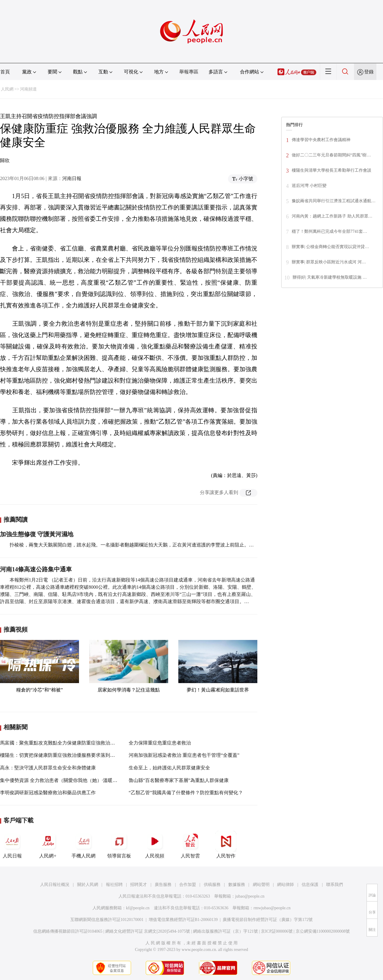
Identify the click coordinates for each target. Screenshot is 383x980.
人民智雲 (190, 845)
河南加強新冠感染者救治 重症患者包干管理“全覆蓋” (184, 755)
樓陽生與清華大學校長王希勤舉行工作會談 (332, 170)
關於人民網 (88, 885)
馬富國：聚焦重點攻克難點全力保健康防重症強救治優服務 (62, 743)
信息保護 (310, 885)
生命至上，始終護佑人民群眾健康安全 (169, 768)
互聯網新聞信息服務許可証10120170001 (107, 920)
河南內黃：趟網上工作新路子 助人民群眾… (332, 216)
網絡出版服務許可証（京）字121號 (225, 931)
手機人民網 (83, 845)
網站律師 (285, 885)
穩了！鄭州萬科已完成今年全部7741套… (329, 231)
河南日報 (72, 178)
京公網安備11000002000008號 (323, 931)
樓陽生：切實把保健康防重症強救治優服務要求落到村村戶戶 (65, 755)
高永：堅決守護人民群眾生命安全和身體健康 (48, 768)
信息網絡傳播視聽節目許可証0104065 (68, 931)
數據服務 (237, 885)
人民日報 (12, 845)
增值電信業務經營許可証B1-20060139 (183, 920)
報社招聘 (114, 885)
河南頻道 (28, 89)
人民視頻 (155, 845)
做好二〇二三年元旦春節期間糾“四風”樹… (331, 155)
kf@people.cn (138, 908)
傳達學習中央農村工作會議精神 (321, 140)
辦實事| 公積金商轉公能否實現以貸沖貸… (330, 247)
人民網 (7, 89)
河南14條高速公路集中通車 (36, 569)
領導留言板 (119, 845)
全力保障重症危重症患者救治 (160, 743)
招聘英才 (139, 885)
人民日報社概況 (55, 885)
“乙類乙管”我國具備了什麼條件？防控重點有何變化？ (186, 793)
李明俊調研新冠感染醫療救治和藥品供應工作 (48, 793)
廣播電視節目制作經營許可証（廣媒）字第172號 (268, 920)
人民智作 (226, 845)
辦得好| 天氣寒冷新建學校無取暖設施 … (330, 277)
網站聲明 (261, 885)
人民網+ (48, 845)
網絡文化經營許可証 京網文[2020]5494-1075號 (148, 931)
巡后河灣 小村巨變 (309, 186)
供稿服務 (212, 885)
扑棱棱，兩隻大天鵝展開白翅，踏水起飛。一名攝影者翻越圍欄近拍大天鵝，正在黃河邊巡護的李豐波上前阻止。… (132, 545)
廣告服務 (163, 885)
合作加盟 (188, 885)
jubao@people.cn (250, 896)
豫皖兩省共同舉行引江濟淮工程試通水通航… (334, 201)
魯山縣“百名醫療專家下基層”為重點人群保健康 (179, 780)
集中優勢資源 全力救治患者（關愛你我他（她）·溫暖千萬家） (66, 780)
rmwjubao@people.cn (272, 908)
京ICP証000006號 (277, 931)
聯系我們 (335, 885)
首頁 (5, 72)
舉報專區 (189, 72)
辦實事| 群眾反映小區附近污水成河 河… (329, 262)
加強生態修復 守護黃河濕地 (37, 534)
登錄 (369, 72)
